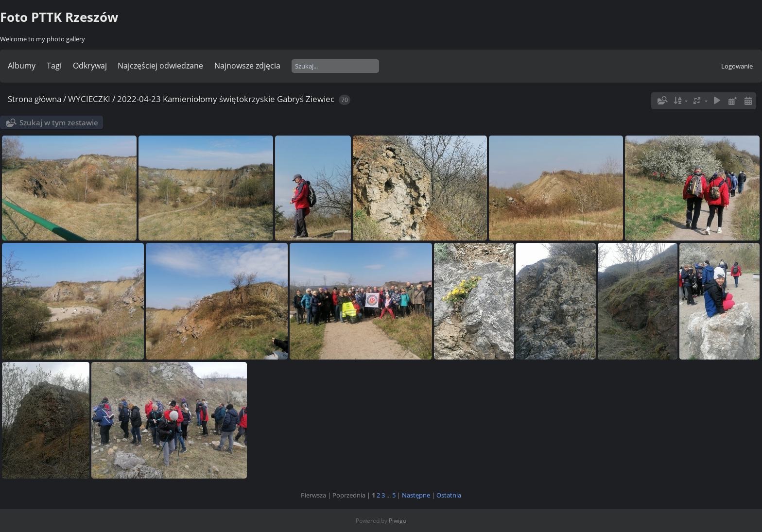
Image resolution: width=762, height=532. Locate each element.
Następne (416, 495)
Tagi (54, 66)
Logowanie (737, 66)
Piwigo (398, 521)
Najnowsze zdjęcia (247, 66)
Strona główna (35, 99)
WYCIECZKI (89, 99)
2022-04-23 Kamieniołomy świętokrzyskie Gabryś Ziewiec (226, 99)
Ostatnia (449, 495)
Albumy (22, 66)
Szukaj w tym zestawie (59, 122)
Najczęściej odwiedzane (160, 66)
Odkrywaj (90, 66)
